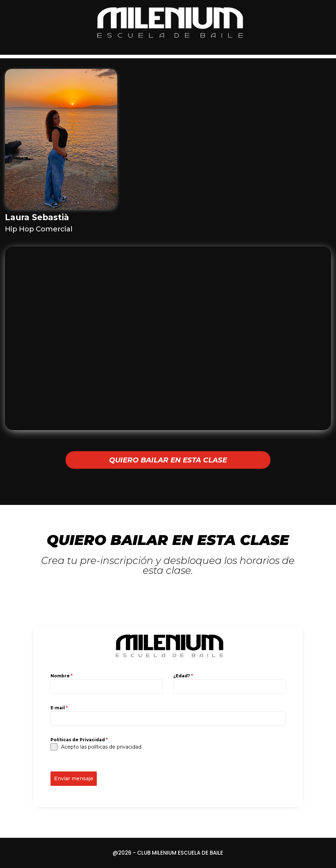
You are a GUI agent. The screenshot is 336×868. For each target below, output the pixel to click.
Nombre (62, 676)
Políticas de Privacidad (79, 740)
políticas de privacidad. (115, 747)
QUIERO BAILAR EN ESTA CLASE (168, 460)
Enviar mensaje (74, 778)
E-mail (59, 708)
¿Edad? (183, 676)
